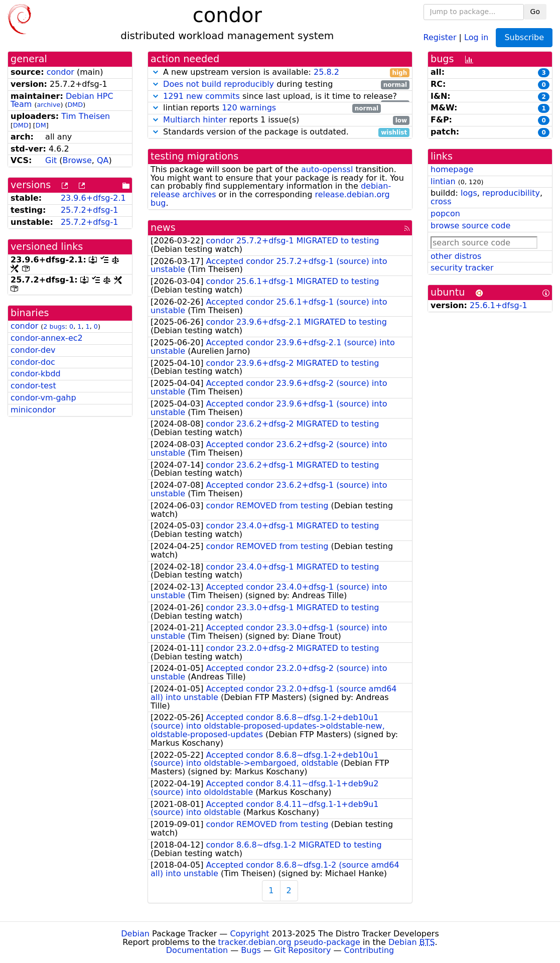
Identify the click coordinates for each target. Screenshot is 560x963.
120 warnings (249, 108)
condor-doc (33, 362)
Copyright (249, 934)
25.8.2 (326, 72)
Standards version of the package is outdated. (280, 132)
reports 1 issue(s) (280, 120)
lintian (443, 181)
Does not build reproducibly (219, 84)
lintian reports (266, 108)
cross (441, 201)
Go (535, 12)
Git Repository (302, 950)
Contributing (369, 950)
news (163, 228)
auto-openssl (327, 169)
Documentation (197, 950)
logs (469, 193)
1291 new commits (201, 96)
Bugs (251, 950)
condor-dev (33, 350)
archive (48, 105)
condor (60, 72)
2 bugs (54, 326)
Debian (135, 934)
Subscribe (524, 37)
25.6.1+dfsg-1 (499, 305)
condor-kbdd (36, 374)
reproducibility (511, 193)
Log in (476, 37)
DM (41, 125)
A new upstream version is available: (280, 73)
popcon (445, 214)
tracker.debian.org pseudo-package (289, 942)
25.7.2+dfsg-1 (90, 210)
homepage (452, 169)
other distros (456, 256)
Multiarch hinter (195, 120)
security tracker (462, 268)
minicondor (33, 410)
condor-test (33, 386)
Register (440, 37)
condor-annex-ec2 (47, 338)
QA (103, 160)
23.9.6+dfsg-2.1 (93, 198)
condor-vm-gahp (43, 398)
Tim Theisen (86, 116)
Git (51, 160)
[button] (156, 72)
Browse (77, 160)
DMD (75, 105)
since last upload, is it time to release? (280, 97)
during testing (280, 85)
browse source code (470, 226)
